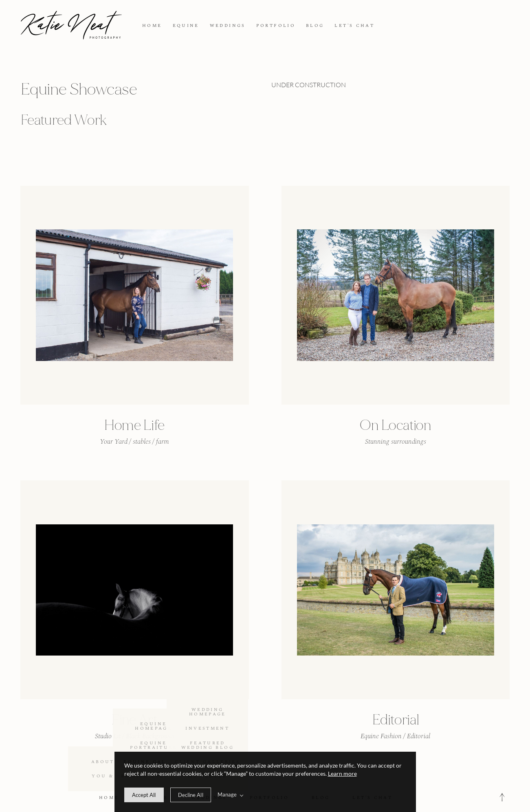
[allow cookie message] (144, 795)
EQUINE (186, 25)
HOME (152, 25)
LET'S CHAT (354, 25)
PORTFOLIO (276, 25)
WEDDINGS (228, 25)
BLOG (315, 25)
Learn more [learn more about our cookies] (342, 773)
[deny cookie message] (191, 795)
